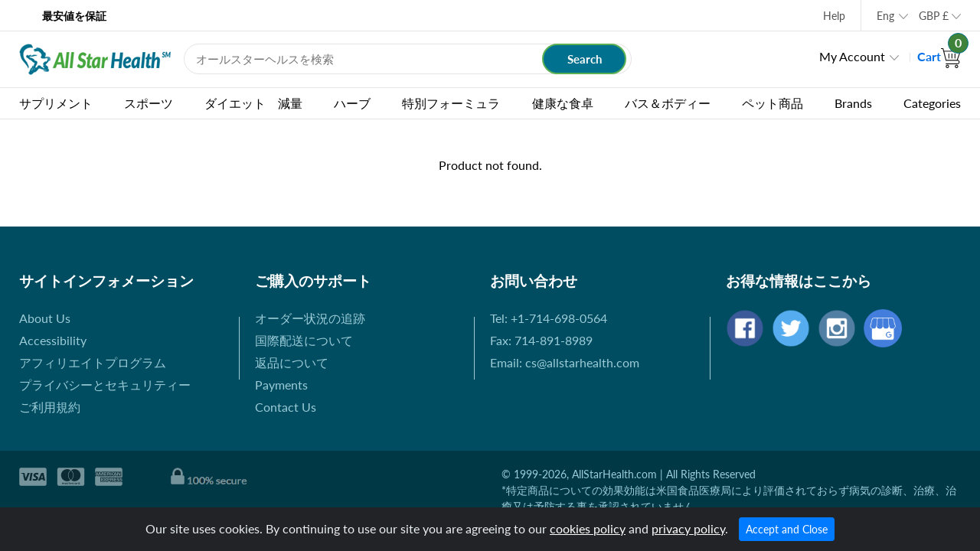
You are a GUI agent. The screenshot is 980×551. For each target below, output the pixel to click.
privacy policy (688, 528)
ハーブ (352, 103)
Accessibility (53, 340)
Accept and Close (787, 529)
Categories (932, 103)
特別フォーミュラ (451, 103)
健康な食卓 (563, 103)
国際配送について (304, 340)
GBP (934, 16)
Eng (885, 16)
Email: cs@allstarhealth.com (565, 362)
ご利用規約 (50, 407)
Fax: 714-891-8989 (541, 340)
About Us (45, 318)
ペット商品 (773, 103)
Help (834, 16)
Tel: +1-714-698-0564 (549, 318)
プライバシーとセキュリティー (105, 385)
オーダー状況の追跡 (310, 318)
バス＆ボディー (668, 103)
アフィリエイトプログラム (93, 362)
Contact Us (286, 407)
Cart (939, 56)
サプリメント (56, 103)
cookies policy (588, 528)
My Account (852, 56)
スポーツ (149, 103)
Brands (853, 103)
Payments (281, 385)
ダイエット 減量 (253, 103)
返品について (292, 362)
